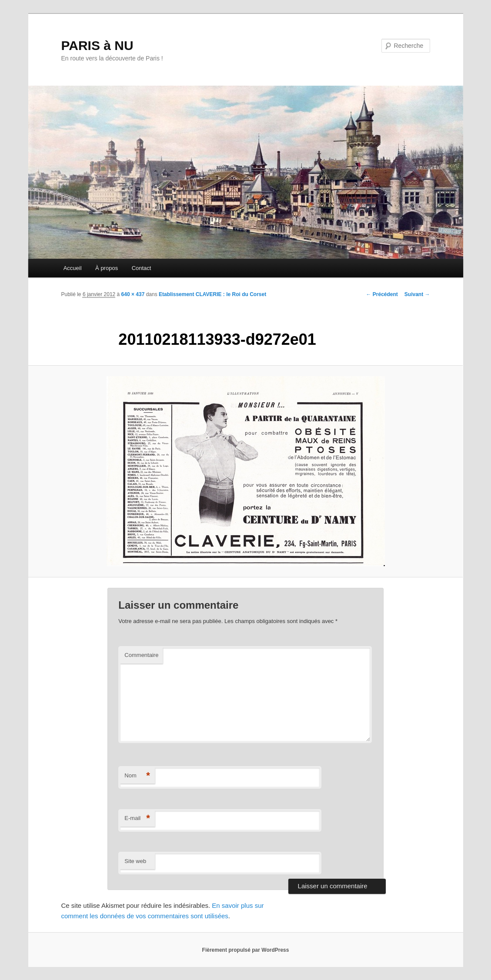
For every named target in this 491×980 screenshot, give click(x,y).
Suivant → (417, 294)
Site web (135, 861)
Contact (142, 268)
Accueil (73, 268)
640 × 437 (133, 294)
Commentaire (141, 655)
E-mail (137, 818)
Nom (137, 776)
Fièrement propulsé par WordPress (246, 950)
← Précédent (382, 294)
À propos (107, 268)
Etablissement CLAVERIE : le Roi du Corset (212, 294)
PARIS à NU (97, 45)
